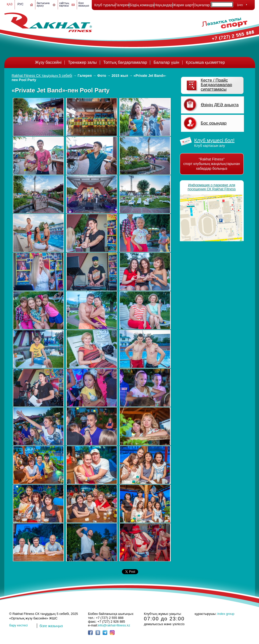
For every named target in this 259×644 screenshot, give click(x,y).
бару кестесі (19, 625)
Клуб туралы (105, 5)
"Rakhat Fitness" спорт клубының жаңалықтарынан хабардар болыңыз (212, 164)
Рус (21, 4)
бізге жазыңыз (84, 4)
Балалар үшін (166, 62)
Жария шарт (183, 5)
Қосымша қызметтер (205, 62)
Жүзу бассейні (48, 62)
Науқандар (163, 5)
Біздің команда (142, 5)
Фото (102, 76)
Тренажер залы (82, 62)
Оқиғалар (202, 5)
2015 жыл (120, 76)
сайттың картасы (64, 4)
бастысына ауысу (43, 4)
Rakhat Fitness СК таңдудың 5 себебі (42, 76)
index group (226, 614)
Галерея (122, 5)
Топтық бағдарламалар (125, 62)
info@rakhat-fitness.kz (114, 625)
